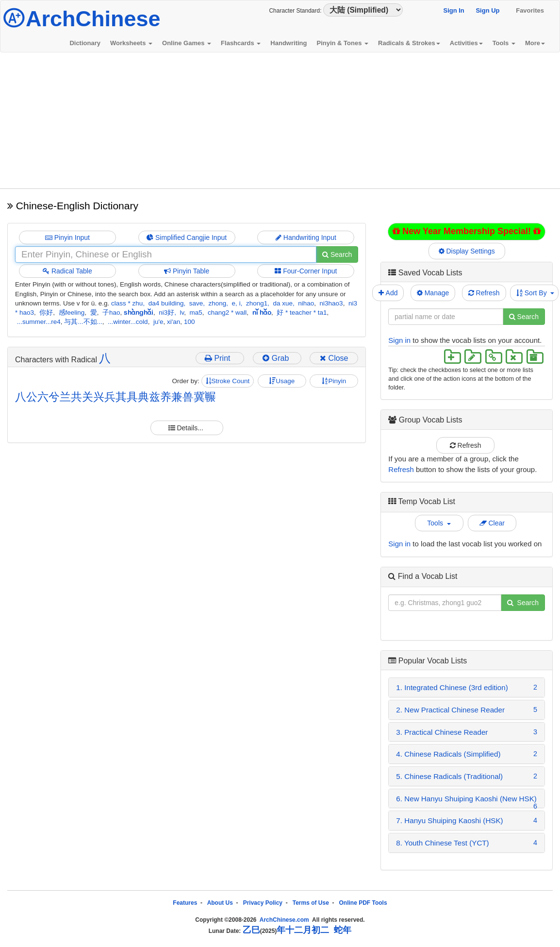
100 (189, 322)
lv (182, 313)
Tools (504, 43)
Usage (282, 381)
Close (334, 358)
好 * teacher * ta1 (302, 313)
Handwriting (288, 43)
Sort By (535, 293)
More (535, 43)
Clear (492, 523)
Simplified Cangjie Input (187, 237)
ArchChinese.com (284, 920)
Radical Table (67, 271)
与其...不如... (83, 322)
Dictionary (85, 43)
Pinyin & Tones (342, 43)
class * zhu (127, 303)
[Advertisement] (280, 120)
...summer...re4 (39, 322)
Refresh (484, 293)
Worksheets (131, 43)
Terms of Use (311, 903)
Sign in (399, 340)
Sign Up (487, 10)
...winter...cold (128, 322)
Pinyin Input (67, 237)
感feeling (72, 313)
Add (388, 293)
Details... (187, 428)
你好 (46, 313)
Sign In (453, 10)
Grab (277, 358)
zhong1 (257, 303)
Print (220, 358)
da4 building (166, 303)
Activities (466, 43)
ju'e (158, 322)
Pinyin (334, 381)
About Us (220, 903)
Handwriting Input (306, 237)
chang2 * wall (227, 313)
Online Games (187, 43)
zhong (218, 303)
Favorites (530, 10)
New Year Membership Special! (467, 231)
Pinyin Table (187, 271)
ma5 (196, 313)
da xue (283, 303)
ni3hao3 (331, 303)
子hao (111, 313)
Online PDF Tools (363, 903)
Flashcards (241, 43)
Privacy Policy (263, 903)
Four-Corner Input (306, 271)
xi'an (173, 322)
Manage (433, 293)
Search (337, 254)
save (196, 303)
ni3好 (166, 313)
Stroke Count (228, 381)
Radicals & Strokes (409, 43)
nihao (306, 303)
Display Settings (467, 251)
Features (185, 903)
